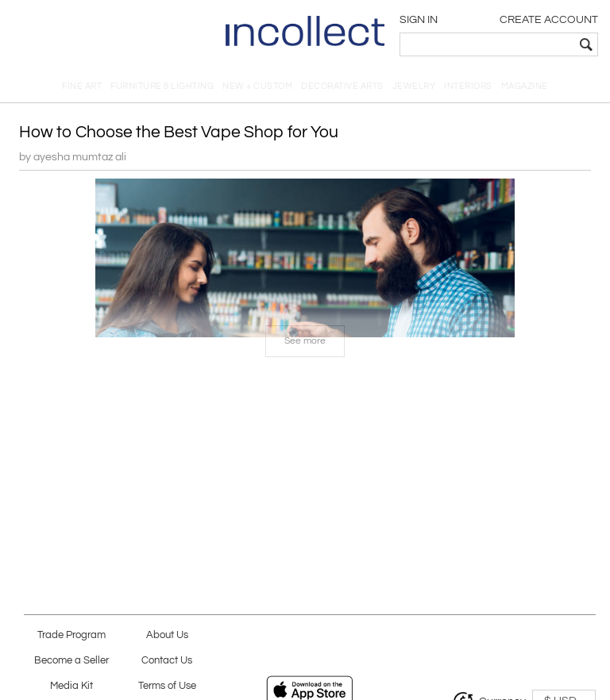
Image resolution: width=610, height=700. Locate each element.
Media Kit (71, 686)
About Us (167, 635)
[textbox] (487, 44)
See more (305, 341)
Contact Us (167, 661)
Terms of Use (167, 686)
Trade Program (71, 635)
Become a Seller (71, 661)
